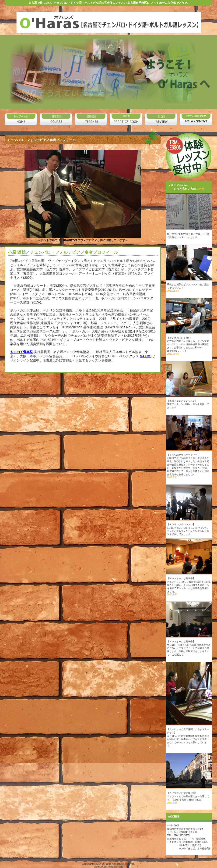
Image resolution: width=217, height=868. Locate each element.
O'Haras (107, 864)
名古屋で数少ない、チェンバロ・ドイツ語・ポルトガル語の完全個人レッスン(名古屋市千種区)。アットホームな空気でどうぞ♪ (108, 3)
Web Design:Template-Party (108, 867)
